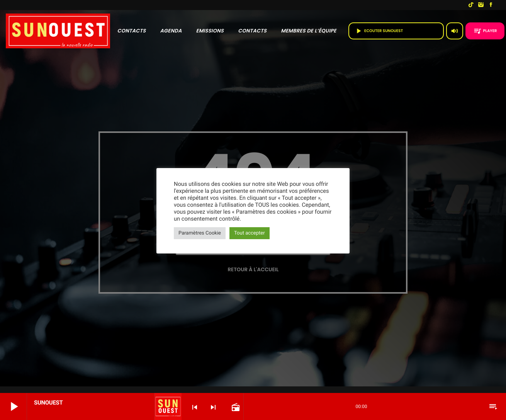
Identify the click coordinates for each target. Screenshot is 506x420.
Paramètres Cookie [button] (200, 233)
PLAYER (485, 31)
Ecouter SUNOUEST (396, 31)
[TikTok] (471, 5)
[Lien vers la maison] (58, 31)
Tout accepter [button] (250, 233)
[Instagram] (481, 5)
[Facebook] (491, 5)
